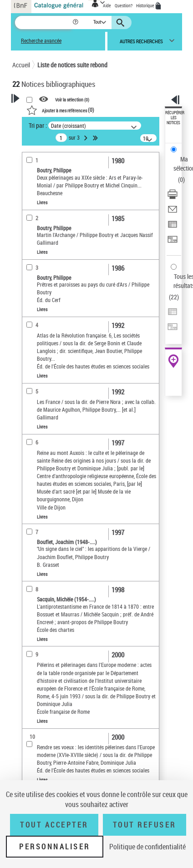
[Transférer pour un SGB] (173, 242)
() (60, 110)
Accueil (21, 65)
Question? (124, 5)
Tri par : (38, 125)
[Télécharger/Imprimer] (173, 197)
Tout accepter (54, 825)
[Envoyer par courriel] (173, 212)
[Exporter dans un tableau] (173, 227)
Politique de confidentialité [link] (147, 847)
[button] (76, 23)
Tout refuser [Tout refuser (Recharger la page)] (145, 825)
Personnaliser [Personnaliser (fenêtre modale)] (55, 847)
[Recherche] (43, 23)
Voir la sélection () (72, 100)
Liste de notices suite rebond (72, 65)
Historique (146, 5)
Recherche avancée (41, 41)
